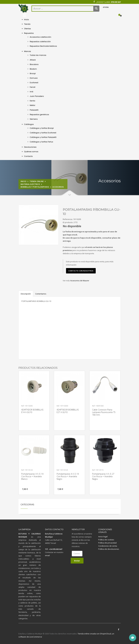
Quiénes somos (31, 152)
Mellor (33, 105)
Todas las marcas (38, 55)
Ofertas (28, 29)
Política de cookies (106, 540)
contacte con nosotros (81, 271)
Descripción (26, 294)
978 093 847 (116, 2)
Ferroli (33, 87)
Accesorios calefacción (41, 37)
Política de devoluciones (109, 549)
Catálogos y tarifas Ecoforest (43, 133)
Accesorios (58, 187)
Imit (32, 92)
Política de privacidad (107, 543)
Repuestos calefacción (40, 42)
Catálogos (29, 124)
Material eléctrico (30, 184)
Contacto (28, 156)
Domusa (34, 78)
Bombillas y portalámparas (35, 187)
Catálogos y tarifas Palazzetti (43, 137)
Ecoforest (34, 83)
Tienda (27, 24)
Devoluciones (30, 147)
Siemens (34, 119)
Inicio (27, 20)
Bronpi (33, 73)
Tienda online (37, 181)
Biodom (33, 69)
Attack (33, 60)
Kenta (33, 101)
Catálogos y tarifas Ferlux (41, 142)
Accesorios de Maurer (80, 281)
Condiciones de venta (108, 546)
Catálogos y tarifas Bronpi (42, 128)
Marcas (28, 51)
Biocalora (34, 64)
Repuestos (29, 33)
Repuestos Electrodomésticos (43, 46)
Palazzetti (34, 110)
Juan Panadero (37, 96)
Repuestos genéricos (39, 115)
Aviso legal (103, 537)
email (47, 555)
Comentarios (41, 294)
